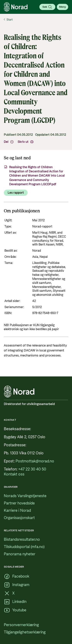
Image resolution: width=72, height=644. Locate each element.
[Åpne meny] (62, 7)
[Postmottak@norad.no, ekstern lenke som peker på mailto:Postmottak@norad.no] (35, 461)
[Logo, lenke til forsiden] (16, 7)
